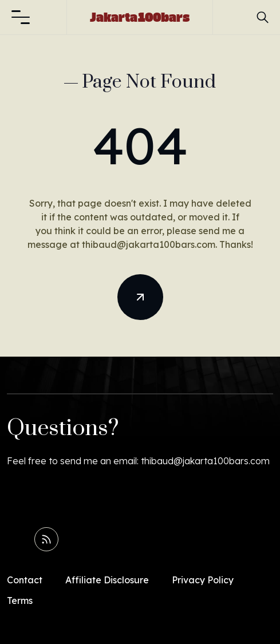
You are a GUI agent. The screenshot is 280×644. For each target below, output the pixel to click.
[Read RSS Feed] (46, 539)
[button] (21, 17)
